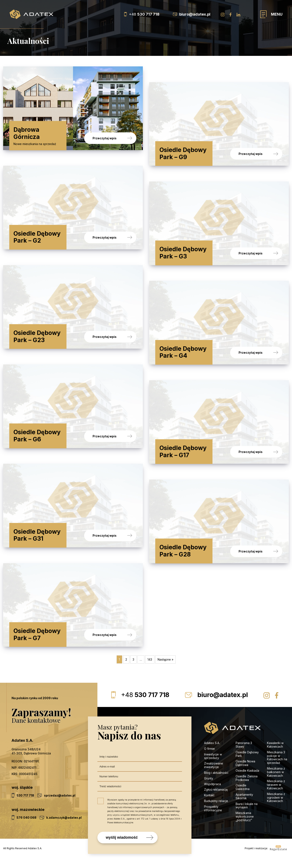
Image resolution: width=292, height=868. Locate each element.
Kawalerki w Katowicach (275, 755)
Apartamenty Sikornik (244, 806)
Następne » (165, 669)
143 (150, 669)
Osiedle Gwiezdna (243, 797)
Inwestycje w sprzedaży (213, 766)
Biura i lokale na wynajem (247, 815)
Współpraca (212, 794)
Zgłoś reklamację (216, 799)
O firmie (209, 758)
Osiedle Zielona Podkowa (247, 788)
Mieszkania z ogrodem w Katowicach (276, 807)
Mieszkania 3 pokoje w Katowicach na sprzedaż (277, 767)
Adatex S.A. (212, 753)
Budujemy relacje (216, 811)
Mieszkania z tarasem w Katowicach (276, 795)
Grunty (209, 788)
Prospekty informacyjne (213, 818)
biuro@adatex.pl (223, 705)
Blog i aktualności (216, 783)
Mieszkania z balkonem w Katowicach (276, 782)
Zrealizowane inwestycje (214, 775)
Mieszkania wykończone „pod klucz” (245, 826)
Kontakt (209, 805)
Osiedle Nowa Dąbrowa (245, 773)
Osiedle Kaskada (247, 780)
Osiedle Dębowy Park (247, 764)
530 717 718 (145, 705)
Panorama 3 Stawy (244, 755)
